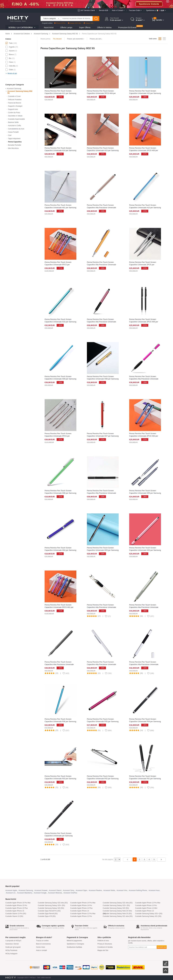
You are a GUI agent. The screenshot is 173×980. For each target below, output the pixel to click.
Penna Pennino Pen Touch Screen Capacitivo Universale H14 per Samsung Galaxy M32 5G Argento (60, 150)
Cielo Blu (12, 66)
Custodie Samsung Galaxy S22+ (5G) (116, 905)
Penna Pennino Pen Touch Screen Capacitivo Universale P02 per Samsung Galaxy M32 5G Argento (103, 779)
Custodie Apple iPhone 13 (144, 911)
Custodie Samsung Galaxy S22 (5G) (116, 908)
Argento (12, 47)
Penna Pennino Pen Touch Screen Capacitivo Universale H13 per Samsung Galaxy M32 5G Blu (145, 208)
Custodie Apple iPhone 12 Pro (81, 916)
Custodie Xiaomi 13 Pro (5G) (16, 914)
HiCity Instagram (11, 954)
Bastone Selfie (13, 122)
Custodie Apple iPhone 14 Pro (81, 905)
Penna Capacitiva (15, 142)
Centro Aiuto (41, 947)
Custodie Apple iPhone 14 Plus (81, 908)
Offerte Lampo (66, 27)
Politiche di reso (103, 941)
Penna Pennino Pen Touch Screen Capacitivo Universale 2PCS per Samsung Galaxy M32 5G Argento (143, 265)
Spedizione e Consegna (75, 944)
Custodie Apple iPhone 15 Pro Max (18, 903)
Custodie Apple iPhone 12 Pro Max (83, 914)
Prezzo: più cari (96, 39)
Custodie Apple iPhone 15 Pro (16, 905)
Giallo (11, 70)
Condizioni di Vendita (105, 947)
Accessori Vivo (122, 890)
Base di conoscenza (43, 944)
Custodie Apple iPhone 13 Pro (146, 905)
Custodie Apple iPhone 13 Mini (146, 908)
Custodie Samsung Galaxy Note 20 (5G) (117, 914)
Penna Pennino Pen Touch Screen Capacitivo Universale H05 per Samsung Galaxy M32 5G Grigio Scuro (145, 493)
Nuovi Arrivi (49, 27)
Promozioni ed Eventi (127, 27)
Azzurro (12, 51)
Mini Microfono (13, 148)
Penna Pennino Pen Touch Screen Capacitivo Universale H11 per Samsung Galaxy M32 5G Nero (60, 93)
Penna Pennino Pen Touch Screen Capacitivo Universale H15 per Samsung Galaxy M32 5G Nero (103, 150)
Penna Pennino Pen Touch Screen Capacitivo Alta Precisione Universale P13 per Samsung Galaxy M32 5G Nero (60, 664)
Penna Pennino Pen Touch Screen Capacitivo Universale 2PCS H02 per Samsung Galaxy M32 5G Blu (144, 436)
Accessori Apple (11, 890)
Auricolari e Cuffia (15, 126)
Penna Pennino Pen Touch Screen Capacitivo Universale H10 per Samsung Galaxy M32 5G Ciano (60, 322)
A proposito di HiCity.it (13, 941)
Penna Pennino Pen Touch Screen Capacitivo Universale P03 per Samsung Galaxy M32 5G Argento (60, 779)
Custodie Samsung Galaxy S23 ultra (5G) (53, 903)
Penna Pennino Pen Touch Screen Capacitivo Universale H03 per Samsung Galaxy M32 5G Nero (103, 550)
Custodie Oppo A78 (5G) (47, 916)
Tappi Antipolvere (14, 139)
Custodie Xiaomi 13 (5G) (14, 916)
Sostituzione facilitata (74, 947)
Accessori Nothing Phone (138, 890)
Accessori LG (11, 893)
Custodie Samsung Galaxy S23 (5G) (51, 908)
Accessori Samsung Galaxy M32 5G (65, 34)
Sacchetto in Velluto (15, 116)
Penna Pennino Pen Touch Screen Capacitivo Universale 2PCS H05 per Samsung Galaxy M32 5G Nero (144, 322)
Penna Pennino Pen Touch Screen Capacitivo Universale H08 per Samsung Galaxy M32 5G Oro (103, 379)
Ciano (11, 62)
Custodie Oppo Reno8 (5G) (48, 914)
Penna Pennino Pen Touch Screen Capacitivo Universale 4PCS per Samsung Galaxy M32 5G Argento (58, 436)
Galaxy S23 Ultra (75, 23)
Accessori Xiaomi (55, 890)
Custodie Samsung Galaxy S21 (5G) (148, 916)
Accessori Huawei (41, 890)
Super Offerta (85, 27)
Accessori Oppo (81, 890)
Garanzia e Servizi (12, 944)
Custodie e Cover (14, 96)
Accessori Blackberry (25, 893)
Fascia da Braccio (15, 103)
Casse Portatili (13, 132)
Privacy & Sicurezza (105, 944)
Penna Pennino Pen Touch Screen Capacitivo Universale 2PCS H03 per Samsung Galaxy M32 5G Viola (144, 150)
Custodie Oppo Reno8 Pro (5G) (49, 911)
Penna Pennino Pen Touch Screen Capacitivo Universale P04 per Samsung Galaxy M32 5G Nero (145, 721)
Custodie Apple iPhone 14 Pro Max (83, 903)
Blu (10, 58)
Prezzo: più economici (76, 39)
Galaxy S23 (88, 23)
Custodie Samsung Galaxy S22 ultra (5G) (118, 903)
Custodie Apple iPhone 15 (15, 911)
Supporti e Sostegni (15, 106)
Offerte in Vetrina (104, 27)
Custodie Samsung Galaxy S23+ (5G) (51, 905)
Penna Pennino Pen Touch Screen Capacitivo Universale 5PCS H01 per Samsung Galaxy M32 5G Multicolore (59, 607)
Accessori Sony (69, 890)
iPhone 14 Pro (60, 23)
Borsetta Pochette (15, 145)
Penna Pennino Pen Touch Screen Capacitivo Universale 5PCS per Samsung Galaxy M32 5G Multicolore (59, 265)
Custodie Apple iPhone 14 (80, 911)
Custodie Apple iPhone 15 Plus (17, 908)
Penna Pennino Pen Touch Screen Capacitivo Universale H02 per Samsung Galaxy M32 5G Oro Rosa (145, 550)
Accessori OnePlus (70, 893)
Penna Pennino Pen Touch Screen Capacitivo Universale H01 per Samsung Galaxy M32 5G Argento (60, 208)
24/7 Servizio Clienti (88, 10)
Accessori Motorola (55, 893)
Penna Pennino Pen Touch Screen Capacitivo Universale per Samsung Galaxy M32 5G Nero (59, 836)
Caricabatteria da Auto (16, 129)
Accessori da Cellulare (22, 34)
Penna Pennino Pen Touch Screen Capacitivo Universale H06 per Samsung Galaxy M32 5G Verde (60, 493)
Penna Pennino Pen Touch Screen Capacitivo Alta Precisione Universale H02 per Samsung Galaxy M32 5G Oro (102, 265)
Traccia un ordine (42, 941)
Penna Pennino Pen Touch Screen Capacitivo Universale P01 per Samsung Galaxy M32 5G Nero (145, 779)
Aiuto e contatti (41, 950)
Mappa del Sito (103, 950)
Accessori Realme (95, 890)
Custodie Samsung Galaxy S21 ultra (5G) (118, 916)
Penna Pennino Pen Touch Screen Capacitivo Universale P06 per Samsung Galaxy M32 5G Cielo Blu (60, 721)
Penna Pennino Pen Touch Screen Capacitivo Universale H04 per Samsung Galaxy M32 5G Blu (60, 550)
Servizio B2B (104, 10)
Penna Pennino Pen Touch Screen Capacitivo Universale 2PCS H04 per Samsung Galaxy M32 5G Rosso (101, 93)
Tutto (11, 43)
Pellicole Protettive (15, 100)
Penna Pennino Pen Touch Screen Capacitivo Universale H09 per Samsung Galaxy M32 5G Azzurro (60, 379)
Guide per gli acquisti (13, 947)
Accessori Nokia (109, 890)
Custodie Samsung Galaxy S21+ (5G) (149, 914)
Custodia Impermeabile (16, 119)
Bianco (11, 55)
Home (8, 34)
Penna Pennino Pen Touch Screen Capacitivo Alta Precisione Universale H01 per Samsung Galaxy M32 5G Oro (102, 208)
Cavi (10, 135)
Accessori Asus (154, 890)
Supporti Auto (13, 109)
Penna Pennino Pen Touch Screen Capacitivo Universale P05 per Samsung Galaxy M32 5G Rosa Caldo (103, 721)
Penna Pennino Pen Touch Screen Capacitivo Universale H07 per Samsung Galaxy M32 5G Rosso (103, 436)
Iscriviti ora (162, 947)
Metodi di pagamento (74, 941)
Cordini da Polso (14, 113)
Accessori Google (40, 893)
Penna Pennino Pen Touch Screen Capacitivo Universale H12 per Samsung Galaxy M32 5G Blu (145, 93)
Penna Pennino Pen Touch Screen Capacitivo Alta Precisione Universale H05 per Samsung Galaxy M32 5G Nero (103, 493)
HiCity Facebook (11, 950)
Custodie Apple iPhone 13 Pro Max (148, 903)
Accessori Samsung (41, 34)
